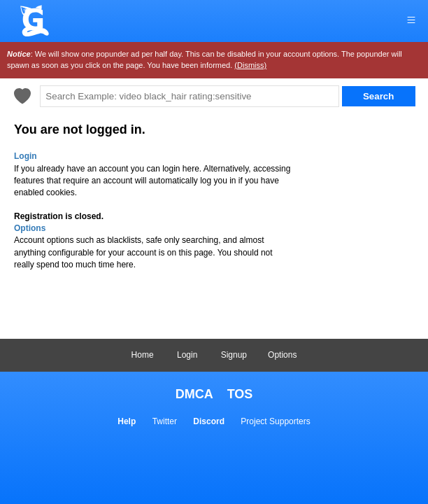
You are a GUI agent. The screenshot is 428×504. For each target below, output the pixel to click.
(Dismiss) (250, 65)
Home (143, 355)
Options (282, 355)
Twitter (165, 421)
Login (187, 355)
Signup (234, 355)
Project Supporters (275, 421)
